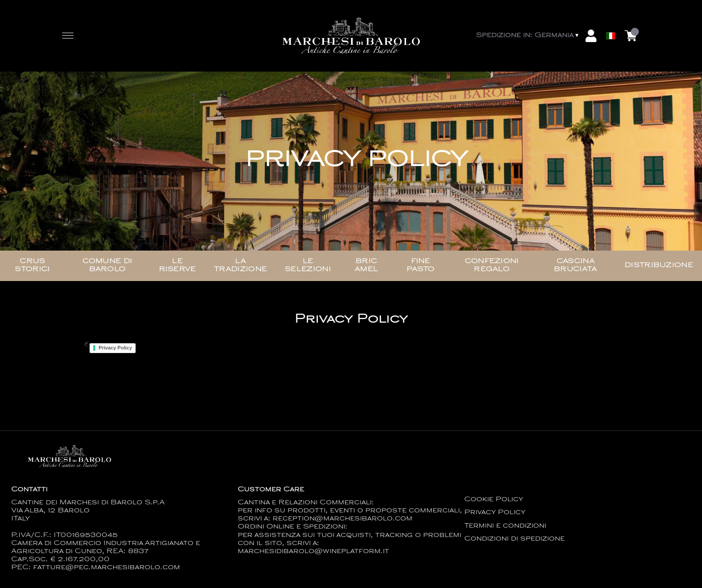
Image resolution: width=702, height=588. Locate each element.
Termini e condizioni (505, 526)
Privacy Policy (115, 348)
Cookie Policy (494, 500)
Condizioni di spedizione (514, 539)
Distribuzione (659, 266)
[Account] (591, 36)
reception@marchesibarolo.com (342, 519)
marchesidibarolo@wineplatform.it (313, 552)
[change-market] (528, 36)
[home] (351, 36)
